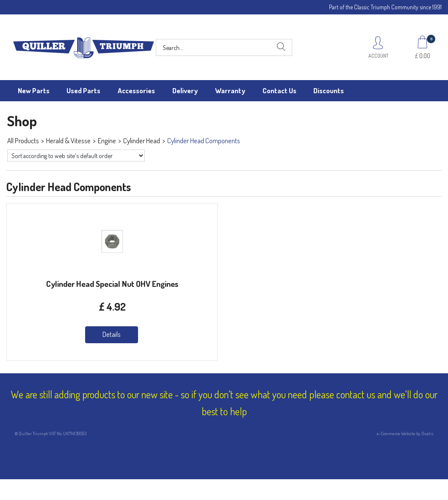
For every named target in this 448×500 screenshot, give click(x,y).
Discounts (329, 90)
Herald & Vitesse (68, 140)
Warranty (230, 90)
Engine (107, 140)
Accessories (136, 90)
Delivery (185, 90)
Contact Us (279, 90)
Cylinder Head (142, 140)
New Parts (34, 90)
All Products (23, 140)
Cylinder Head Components (204, 140)
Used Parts (83, 90)
